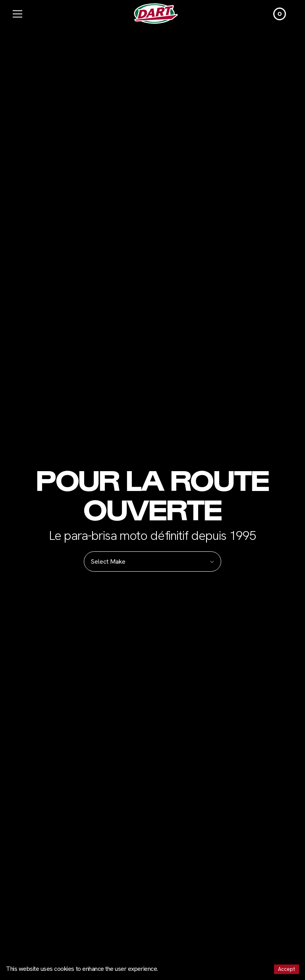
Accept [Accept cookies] (287, 969)
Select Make (152, 562)
